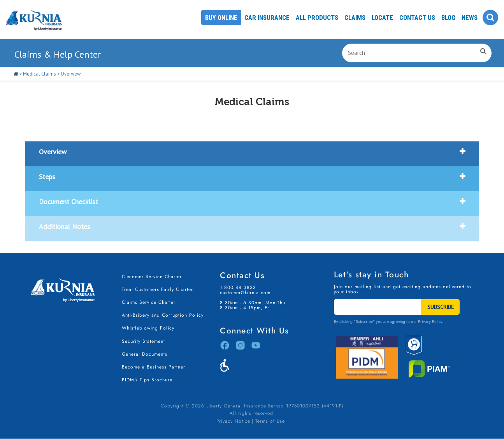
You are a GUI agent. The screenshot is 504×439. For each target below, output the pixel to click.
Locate (382, 18)
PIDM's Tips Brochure (147, 380)
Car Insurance (267, 18)
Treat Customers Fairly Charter (157, 289)
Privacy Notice (233, 421)
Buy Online (221, 18)
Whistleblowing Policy (148, 328)
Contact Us (417, 18)
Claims (355, 18)
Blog (448, 18)
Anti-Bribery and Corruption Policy (163, 315)
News (470, 18)
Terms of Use (270, 421)
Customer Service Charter (152, 277)
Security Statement (143, 341)
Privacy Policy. (431, 322)
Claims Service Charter (149, 302)
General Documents (145, 354)
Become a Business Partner (154, 367)
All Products (317, 18)
